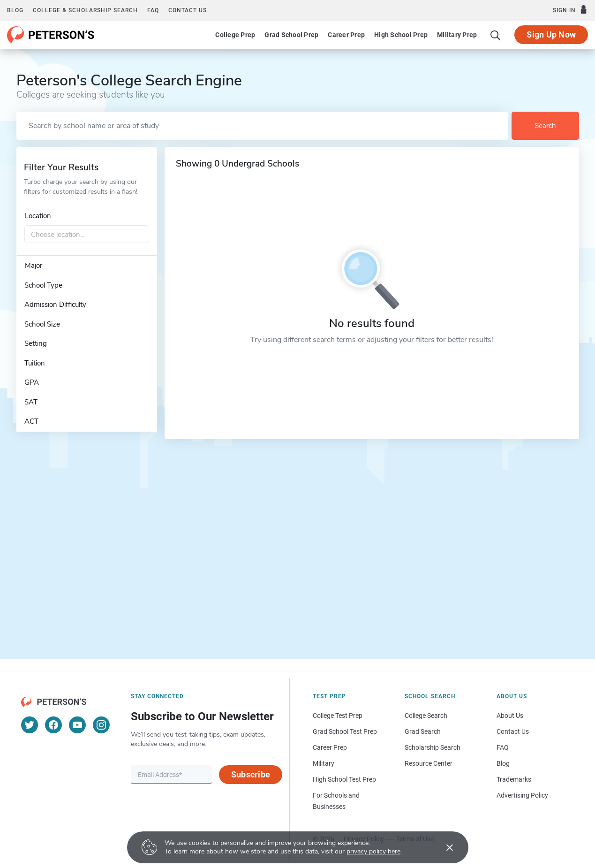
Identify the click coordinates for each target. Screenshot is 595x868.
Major (34, 266)
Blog (15, 10)
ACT (31, 421)
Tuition (35, 363)
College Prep (235, 35)
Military (324, 763)
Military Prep (457, 35)
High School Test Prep (344, 779)
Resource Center (429, 763)
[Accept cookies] (443, 847)
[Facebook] (53, 725)
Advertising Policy (522, 795)
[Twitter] (30, 725)
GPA (32, 382)
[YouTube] (77, 725)
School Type (43, 285)
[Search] (496, 35)
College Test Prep (338, 716)
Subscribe (251, 774)
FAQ (153, 10)
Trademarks (514, 779)
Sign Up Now (551, 34)
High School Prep (401, 35)
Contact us (188, 10)
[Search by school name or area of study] (262, 126)
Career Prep (346, 35)
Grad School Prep (291, 35)
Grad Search (423, 731)
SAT (31, 402)
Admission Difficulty (55, 305)
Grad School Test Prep (345, 731)
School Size (42, 324)
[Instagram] (101, 725)
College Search (426, 716)
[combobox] (87, 235)
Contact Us (513, 731)
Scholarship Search (433, 747)
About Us (510, 716)
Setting (36, 343)
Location (38, 216)
